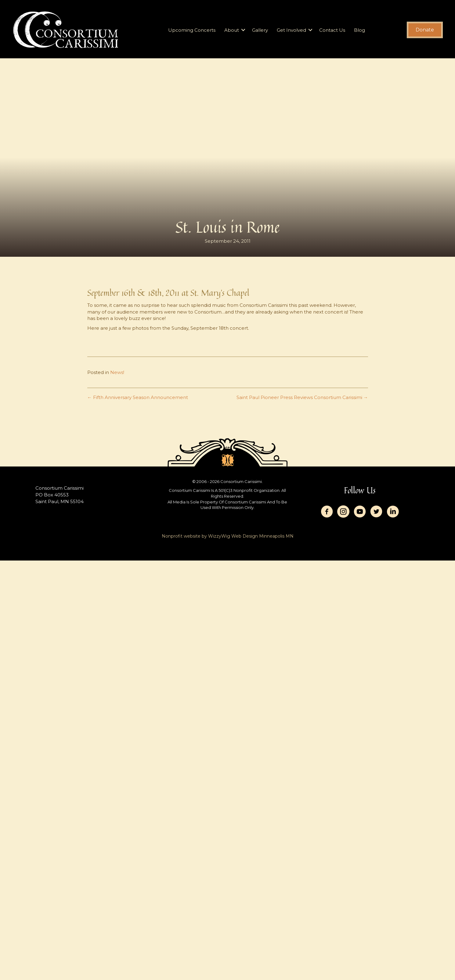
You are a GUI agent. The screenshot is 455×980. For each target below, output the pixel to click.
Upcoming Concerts (192, 30)
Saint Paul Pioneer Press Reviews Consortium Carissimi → (302, 397)
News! (117, 372)
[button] (243, 30)
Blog (359, 30)
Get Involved (291, 30)
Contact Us (332, 30)
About (232, 30)
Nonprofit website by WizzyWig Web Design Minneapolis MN (228, 536)
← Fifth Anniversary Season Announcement (138, 397)
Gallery (260, 30)
